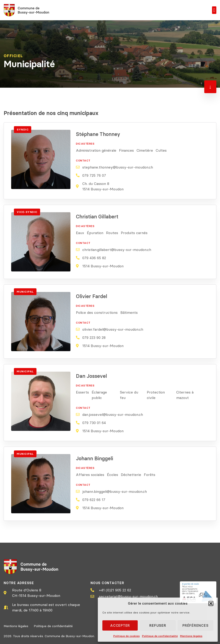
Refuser (158, 625)
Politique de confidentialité (160, 636)
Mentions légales (191, 636)
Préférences (195, 625)
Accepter (120, 625)
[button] (211, 603)
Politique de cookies (127, 636)
